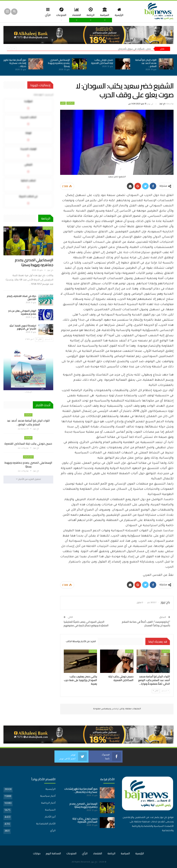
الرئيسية (120, 12)
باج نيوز (94, 862)
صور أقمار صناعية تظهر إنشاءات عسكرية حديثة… (15, 63)
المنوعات (61, 12)
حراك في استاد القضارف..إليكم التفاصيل (22, 298)
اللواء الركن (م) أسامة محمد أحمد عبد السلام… (146, 63)
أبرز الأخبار (50, 817)
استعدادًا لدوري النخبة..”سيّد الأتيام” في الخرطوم (23, 327)
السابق (165, 691)
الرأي (47, 12)
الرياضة (91, 12)
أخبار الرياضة (48, 228)
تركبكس (115, 709)
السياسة (106, 12)
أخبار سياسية (48, 796)
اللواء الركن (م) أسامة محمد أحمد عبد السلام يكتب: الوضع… (28, 422)
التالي (156, 691)
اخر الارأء (70, 103)
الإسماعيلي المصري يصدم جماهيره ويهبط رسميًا (59, 63)
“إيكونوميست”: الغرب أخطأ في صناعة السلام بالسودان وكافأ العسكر (146, 624)
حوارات (37, 853)
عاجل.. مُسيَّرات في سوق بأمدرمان (135, 49)
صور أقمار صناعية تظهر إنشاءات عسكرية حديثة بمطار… (81, 790)
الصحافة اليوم (53, 853)
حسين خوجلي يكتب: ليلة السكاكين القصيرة (102, 61)
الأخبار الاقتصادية (46, 824)
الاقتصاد (76, 12)
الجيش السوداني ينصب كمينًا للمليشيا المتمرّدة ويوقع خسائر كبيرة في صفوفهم (86, 624)
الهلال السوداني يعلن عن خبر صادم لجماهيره (22, 312)
